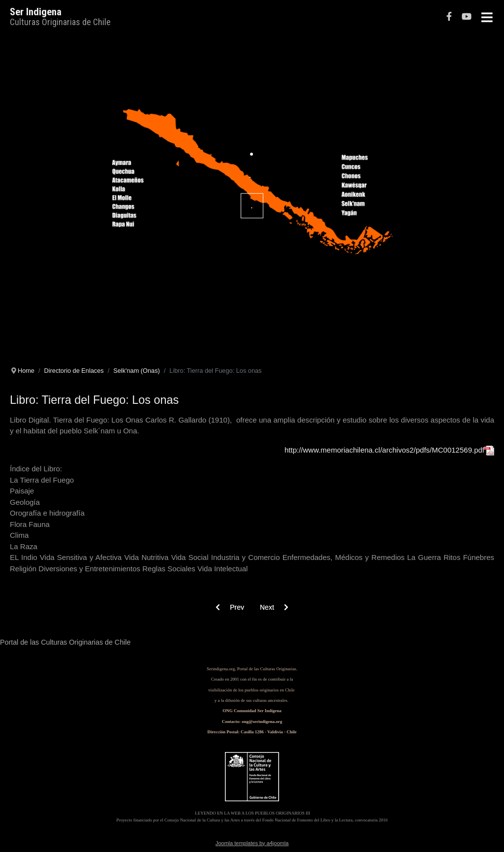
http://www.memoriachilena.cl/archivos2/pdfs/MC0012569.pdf (388, 450)
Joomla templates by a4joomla (252, 843)
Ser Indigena (36, 12)
